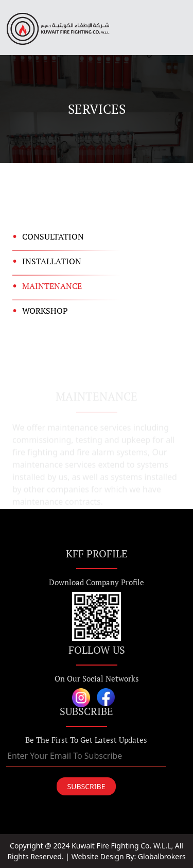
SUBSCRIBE (86, 786)
